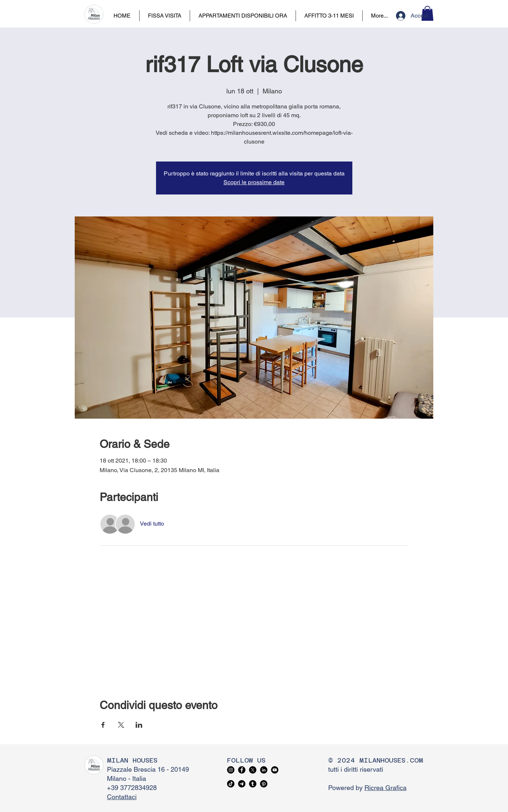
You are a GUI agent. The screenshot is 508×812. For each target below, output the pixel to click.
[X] (253, 770)
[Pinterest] (264, 784)
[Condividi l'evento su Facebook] (103, 725)
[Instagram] (231, 770)
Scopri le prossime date (254, 182)
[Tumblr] (253, 784)
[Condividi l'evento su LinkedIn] (139, 725)
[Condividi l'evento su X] (121, 725)
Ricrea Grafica (385, 788)
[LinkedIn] (264, 770)
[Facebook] (242, 770)
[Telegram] (242, 784)
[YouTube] (275, 770)
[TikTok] (231, 784)
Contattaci (122, 797)
